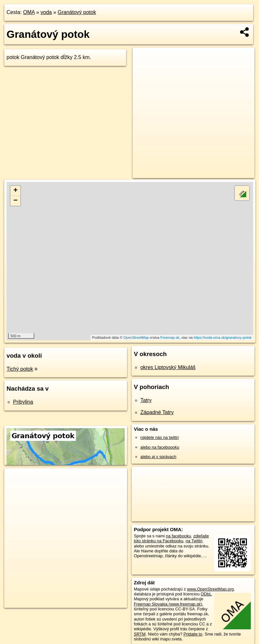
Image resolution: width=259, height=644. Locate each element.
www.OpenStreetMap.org (210, 589)
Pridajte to (193, 634)
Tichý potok (20, 369)
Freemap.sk (170, 337)
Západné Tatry (157, 412)
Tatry (146, 400)
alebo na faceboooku (160, 447)
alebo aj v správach (158, 457)
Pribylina (23, 402)
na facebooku (178, 536)
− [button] (16, 201)
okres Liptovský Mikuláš (168, 367)
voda (46, 12)
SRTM (140, 634)
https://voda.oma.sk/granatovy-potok (223, 337)
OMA (29, 12)
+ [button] (16, 191)
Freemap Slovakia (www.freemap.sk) (168, 604)
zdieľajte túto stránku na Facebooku (171, 538)
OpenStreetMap (136, 337)
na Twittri (194, 541)
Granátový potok (77, 12)
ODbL (206, 594)
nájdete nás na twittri (160, 437)
